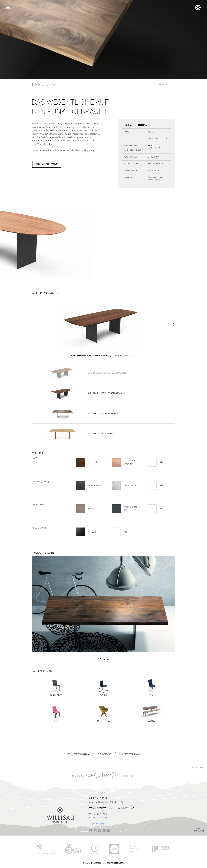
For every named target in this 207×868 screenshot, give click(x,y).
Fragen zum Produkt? (47, 164)
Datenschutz (199, 831)
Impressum (200, 828)
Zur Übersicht (104, 754)
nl (203, 768)
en (197, 768)
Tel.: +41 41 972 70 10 (98, 814)
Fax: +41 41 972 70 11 (98, 818)
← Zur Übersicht (163, 85)
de (193, 768)
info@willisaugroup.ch (98, 824)
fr (200, 768)
